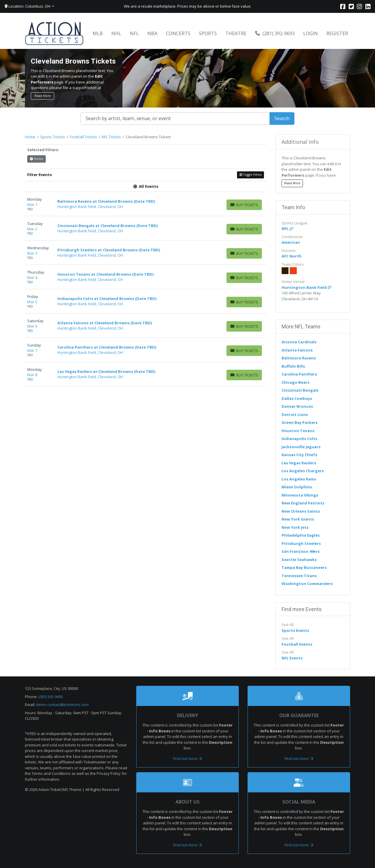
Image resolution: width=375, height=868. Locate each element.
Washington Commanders (307, 584)
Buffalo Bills (293, 366)
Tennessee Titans (299, 576)
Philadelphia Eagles (301, 535)
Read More (43, 96)
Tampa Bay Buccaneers (304, 567)
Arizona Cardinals (299, 342)
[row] (146, 204)
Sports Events (295, 630)
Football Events (297, 644)
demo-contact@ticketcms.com (62, 705)
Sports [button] (208, 33)
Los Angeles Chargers (303, 471)
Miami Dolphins (297, 487)
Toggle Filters (250, 175)
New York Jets (295, 527)
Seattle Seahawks (299, 560)
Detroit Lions (295, 415)
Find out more (188, 758)
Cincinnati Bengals (300, 390)
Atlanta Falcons (297, 350)
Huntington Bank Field (307, 287)
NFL (288, 228)
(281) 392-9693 (275, 33)
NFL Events (292, 658)
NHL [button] (116, 33)
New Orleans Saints (301, 511)
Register (337, 33)
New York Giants (298, 519)
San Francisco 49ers (301, 551)
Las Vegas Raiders (299, 463)
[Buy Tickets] (244, 205)
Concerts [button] (178, 33)
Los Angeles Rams (299, 479)
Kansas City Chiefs (299, 455)
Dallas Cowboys (297, 398)
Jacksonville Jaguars (301, 447)
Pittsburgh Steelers (301, 543)
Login (311, 33)
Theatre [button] (236, 33)
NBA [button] (152, 33)
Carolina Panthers (299, 374)
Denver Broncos (297, 406)
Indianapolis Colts (299, 439)
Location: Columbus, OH (28, 6)
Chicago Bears (295, 382)
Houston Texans (298, 431)
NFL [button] (134, 33)
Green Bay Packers (300, 422)
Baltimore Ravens (299, 358)
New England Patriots (303, 503)
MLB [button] (98, 33)
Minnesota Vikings (300, 495)
